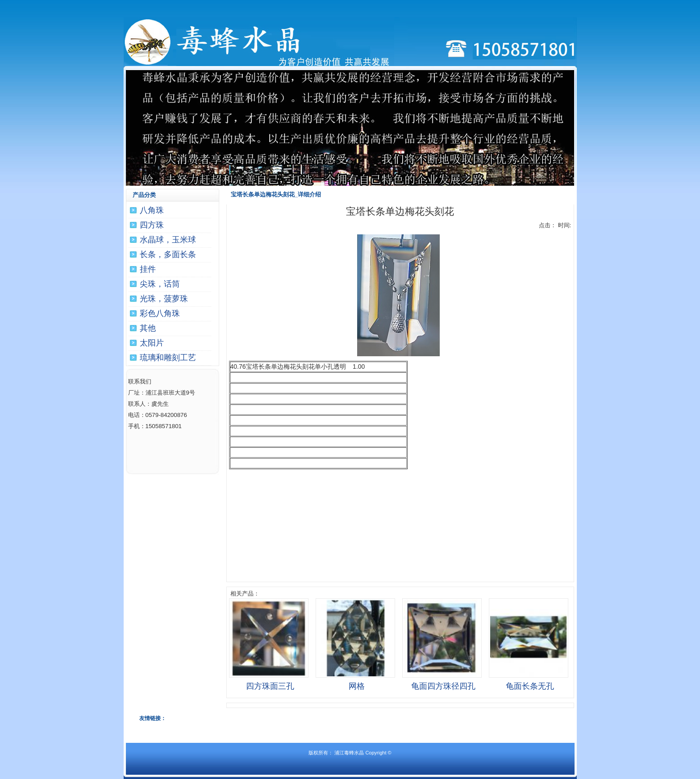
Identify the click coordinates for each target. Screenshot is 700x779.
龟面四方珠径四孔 (443, 686)
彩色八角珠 (160, 313)
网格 (357, 686)
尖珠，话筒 (160, 284)
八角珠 (152, 210)
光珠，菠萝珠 (164, 299)
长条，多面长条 (168, 254)
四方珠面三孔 (270, 686)
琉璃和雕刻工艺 (168, 358)
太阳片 (152, 343)
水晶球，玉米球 (168, 240)
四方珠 (152, 225)
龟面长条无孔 (530, 686)
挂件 (148, 269)
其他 (148, 328)
